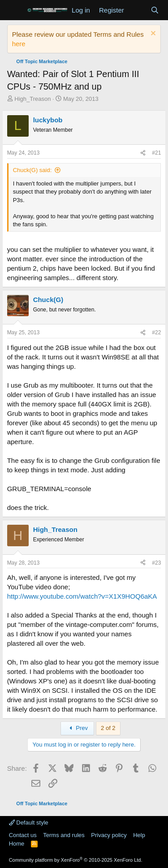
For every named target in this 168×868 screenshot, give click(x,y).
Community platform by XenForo (76, 860)
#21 (156, 153)
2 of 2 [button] (108, 728)
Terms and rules (64, 835)
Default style (29, 823)
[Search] (155, 10)
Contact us (23, 835)
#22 (156, 333)
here (19, 44)
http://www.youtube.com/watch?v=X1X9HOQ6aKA (82, 596)
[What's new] (137, 10)
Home (17, 844)
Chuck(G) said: (32, 170)
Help (139, 835)
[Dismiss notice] (152, 34)
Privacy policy (109, 835)
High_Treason (32, 99)
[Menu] (15, 10)
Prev (77, 728)
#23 (156, 563)
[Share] (143, 153)
